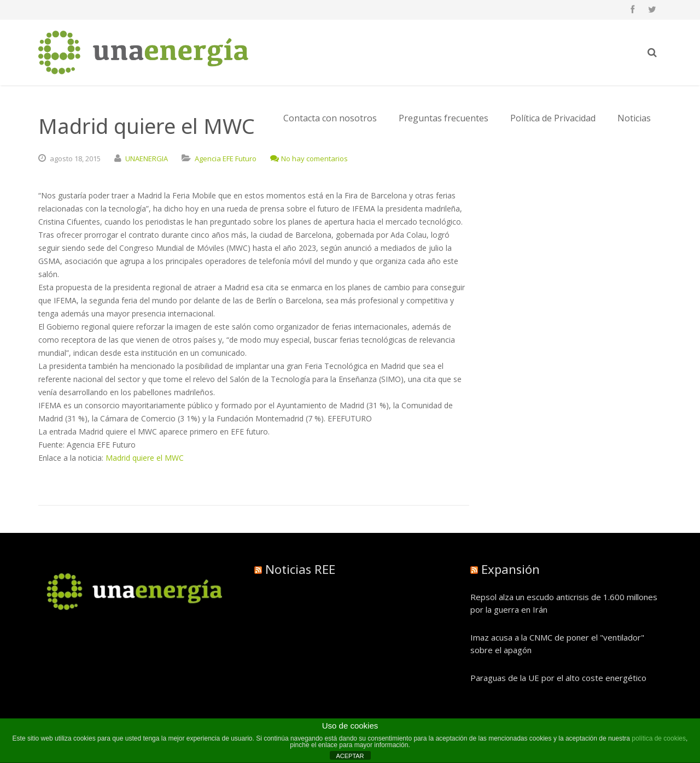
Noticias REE (300, 569)
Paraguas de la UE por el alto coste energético (558, 678)
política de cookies (659, 738)
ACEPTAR (350, 756)
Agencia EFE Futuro (226, 159)
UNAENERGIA (147, 159)
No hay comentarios (309, 159)
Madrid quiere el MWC (145, 458)
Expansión (511, 569)
